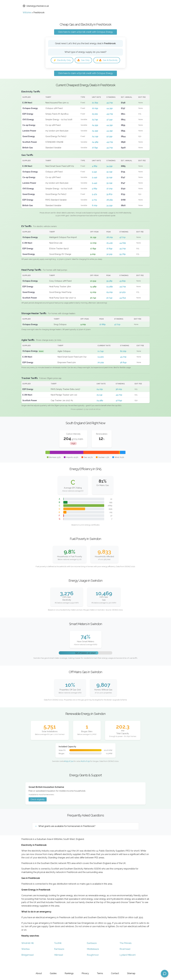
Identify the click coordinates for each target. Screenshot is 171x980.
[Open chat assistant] (165, 974)
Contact (115, 973)
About (39, 973)
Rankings (69, 973)
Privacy (85, 973)
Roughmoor (93, 963)
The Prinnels (126, 952)
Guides (53, 973)
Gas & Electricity (65, 68)
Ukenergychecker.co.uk (36, 6)
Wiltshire (27, 13)
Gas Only (86, 60)
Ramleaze (59, 957)
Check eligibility (38, 808)
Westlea (25, 957)
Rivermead (125, 957)
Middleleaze (93, 957)
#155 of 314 (69, 770)
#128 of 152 (85, 770)
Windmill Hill (28, 952)
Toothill (58, 952)
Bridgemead (27, 963)
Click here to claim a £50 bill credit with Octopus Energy (85, 32)
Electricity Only (63, 60)
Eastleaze (92, 952)
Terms (100, 973)
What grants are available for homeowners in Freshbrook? (67, 835)
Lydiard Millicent (128, 963)
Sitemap (131, 973)
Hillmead (59, 963)
